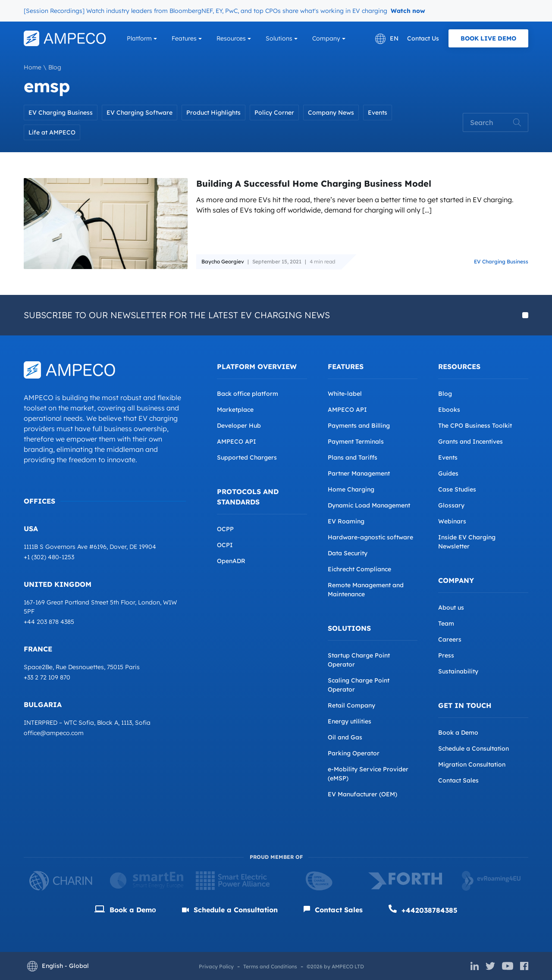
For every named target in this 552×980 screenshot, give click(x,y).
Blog (55, 67)
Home (33, 67)
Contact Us (423, 38)
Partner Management (359, 473)
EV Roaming (346, 521)
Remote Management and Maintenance (366, 590)
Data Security (348, 553)
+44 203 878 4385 (49, 622)
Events (378, 113)
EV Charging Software (140, 113)
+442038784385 (423, 910)
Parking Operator (354, 753)
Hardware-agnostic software (370, 537)
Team (446, 623)
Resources (231, 38)
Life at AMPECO (52, 132)
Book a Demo (458, 733)
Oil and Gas (345, 737)
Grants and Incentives (470, 441)
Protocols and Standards (248, 497)
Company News (331, 113)
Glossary (451, 505)
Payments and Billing (359, 426)
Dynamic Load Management (369, 505)
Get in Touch (465, 705)
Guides (448, 473)
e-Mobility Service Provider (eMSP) (368, 774)
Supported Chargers (247, 457)
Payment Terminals (356, 441)
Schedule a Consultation (474, 748)
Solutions (279, 38)
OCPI (225, 545)
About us (451, 607)
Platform (139, 38)
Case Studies (457, 489)
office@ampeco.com (54, 733)
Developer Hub (239, 426)
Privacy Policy (216, 966)
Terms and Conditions (270, 966)
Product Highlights (213, 113)
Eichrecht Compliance (359, 569)
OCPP (225, 529)
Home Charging (351, 489)
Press (446, 655)
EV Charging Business (61, 113)
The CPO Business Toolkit (475, 426)
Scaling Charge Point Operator (359, 685)
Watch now (408, 11)
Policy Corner (274, 113)
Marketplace (235, 410)
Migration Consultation (472, 764)
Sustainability (458, 671)
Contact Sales (458, 780)
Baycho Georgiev (223, 260)
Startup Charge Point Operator (359, 660)
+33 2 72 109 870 (47, 677)
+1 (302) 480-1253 (49, 557)
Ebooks (449, 410)
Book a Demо (125, 910)
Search (517, 122)
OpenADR (231, 561)
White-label (345, 394)
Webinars (452, 521)
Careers (450, 639)
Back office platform (248, 394)
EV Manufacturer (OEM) (362, 794)
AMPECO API (237, 441)
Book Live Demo (488, 38)
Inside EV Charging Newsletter (467, 542)
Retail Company (351, 705)
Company (326, 38)
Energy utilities (350, 721)
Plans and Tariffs (353, 457)
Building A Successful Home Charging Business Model (314, 183)
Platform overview (257, 366)
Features (184, 38)
